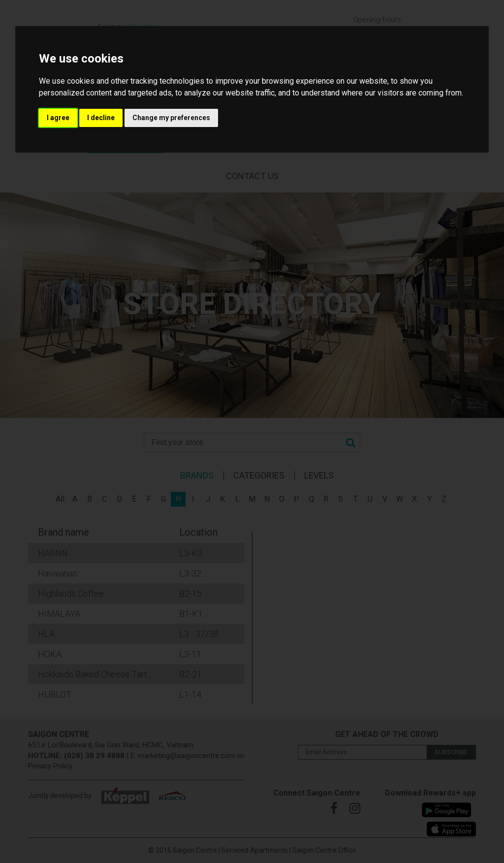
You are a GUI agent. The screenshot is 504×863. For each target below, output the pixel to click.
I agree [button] (58, 118)
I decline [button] (101, 118)
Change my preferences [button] (171, 118)
